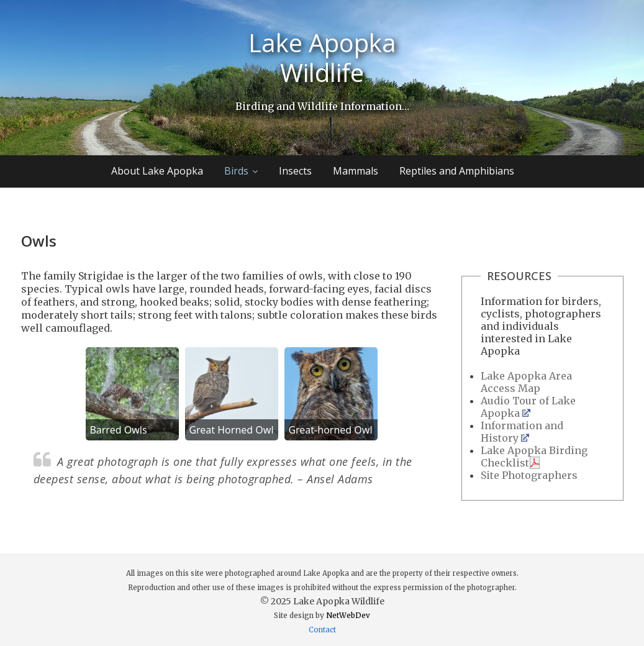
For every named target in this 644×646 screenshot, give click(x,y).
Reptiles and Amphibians (457, 171)
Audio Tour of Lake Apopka (528, 407)
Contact (322, 630)
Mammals (356, 171)
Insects (295, 171)
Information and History (522, 432)
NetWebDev (348, 616)
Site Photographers (529, 475)
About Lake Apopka (157, 171)
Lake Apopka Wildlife (322, 57)
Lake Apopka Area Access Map (526, 382)
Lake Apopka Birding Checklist (534, 457)
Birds (236, 171)
